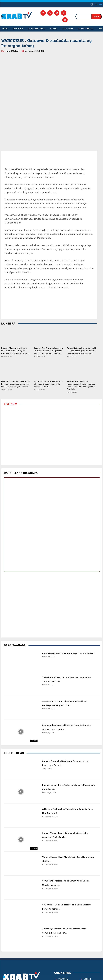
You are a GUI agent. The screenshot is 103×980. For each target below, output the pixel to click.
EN (100, 4)
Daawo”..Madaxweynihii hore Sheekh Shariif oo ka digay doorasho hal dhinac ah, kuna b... (16, 296)
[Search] (96, 16)
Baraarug (89, 929)
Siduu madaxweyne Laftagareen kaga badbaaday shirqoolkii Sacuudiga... (66, 674)
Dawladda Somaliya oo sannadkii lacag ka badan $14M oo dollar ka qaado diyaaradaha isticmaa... (82, 296)
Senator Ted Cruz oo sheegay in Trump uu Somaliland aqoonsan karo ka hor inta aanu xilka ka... (48, 296)
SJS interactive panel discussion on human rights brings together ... (69, 852)
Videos (87, 924)
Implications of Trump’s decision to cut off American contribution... (69, 732)
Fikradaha (64, 934)
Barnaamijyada (67, 929)
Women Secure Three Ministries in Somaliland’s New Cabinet (68, 804)
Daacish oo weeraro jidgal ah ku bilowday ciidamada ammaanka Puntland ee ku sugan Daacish (15, 329)
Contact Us (90, 939)
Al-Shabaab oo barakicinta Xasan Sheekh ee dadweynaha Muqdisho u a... (68, 651)
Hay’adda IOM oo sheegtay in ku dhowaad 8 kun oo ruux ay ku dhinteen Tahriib (49, 329)
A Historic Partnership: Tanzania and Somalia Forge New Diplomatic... (66, 758)
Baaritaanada (91, 934)
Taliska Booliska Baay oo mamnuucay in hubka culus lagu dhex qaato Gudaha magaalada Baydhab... (81, 331)
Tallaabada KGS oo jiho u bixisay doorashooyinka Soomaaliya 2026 (67, 625)
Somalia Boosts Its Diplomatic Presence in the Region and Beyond (69, 708)
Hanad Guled (12, 51)
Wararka (63, 924)
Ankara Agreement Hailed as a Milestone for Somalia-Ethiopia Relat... (65, 878)
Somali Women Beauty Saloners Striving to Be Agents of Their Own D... (68, 782)
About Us (63, 939)
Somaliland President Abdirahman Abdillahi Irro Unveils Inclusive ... (68, 828)
